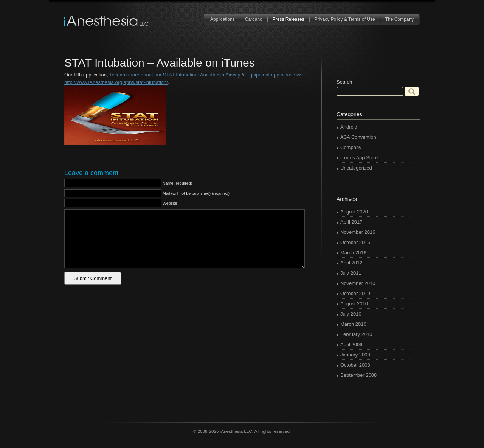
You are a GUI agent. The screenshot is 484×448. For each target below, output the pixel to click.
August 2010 (354, 304)
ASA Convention (358, 137)
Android (349, 127)
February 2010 (356, 334)
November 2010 (358, 283)
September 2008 (358, 375)
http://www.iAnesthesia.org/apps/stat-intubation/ (116, 82)
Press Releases (289, 19)
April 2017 (351, 222)
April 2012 (351, 263)
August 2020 (354, 212)
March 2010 (353, 324)
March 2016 (353, 253)
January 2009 (355, 355)
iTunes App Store (359, 158)
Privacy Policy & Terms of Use (345, 19)
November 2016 (358, 232)
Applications (223, 19)
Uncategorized (356, 168)
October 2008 (355, 365)
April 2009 (351, 345)
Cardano (254, 19)
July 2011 (351, 273)
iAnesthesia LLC (107, 21)
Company (351, 147)
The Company (399, 19)
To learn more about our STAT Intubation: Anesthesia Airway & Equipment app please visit (207, 75)
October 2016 (355, 242)
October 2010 (355, 293)
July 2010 (351, 314)
